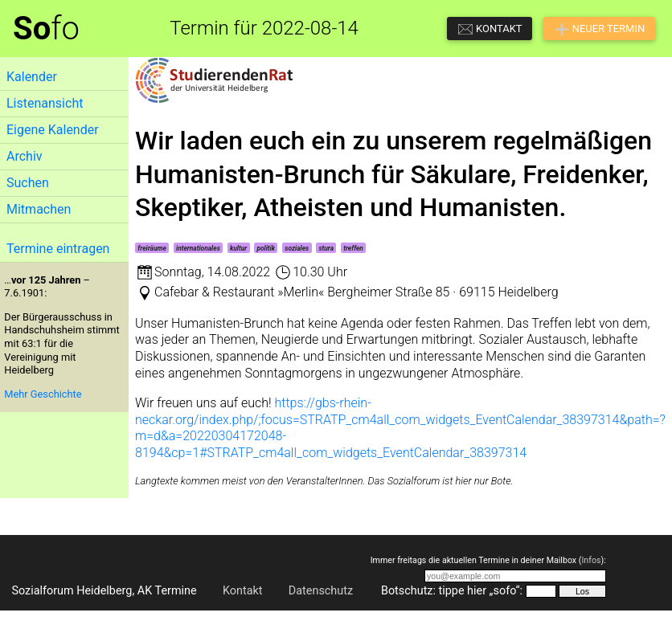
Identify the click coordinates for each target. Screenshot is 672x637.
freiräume (152, 248)
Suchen (28, 183)
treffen (353, 248)
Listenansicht (45, 103)
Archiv (25, 156)
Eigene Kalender (53, 130)
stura (326, 248)
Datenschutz (321, 591)
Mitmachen (39, 209)
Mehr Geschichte (43, 394)
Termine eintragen (58, 249)
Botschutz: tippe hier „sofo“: (452, 591)
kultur (238, 248)
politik (266, 248)
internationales (198, 248)
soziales (297, 248)
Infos (591, 560)
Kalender (32, 77)
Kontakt (243, 591)
